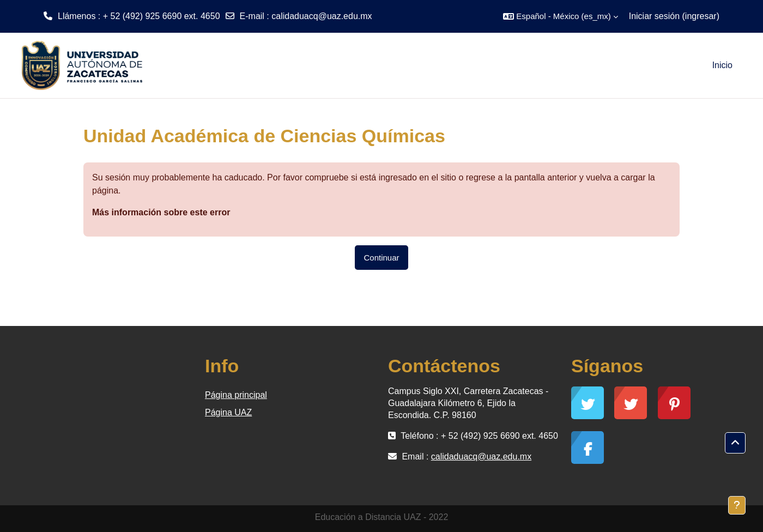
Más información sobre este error (161, 212)
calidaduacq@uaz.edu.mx (322, 16)
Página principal (236, 395)
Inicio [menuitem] (722, 65)
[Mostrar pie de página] (737, 505)
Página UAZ (228, 412)
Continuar (381, 258)
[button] (560, 16)
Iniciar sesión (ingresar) (674, 16)
